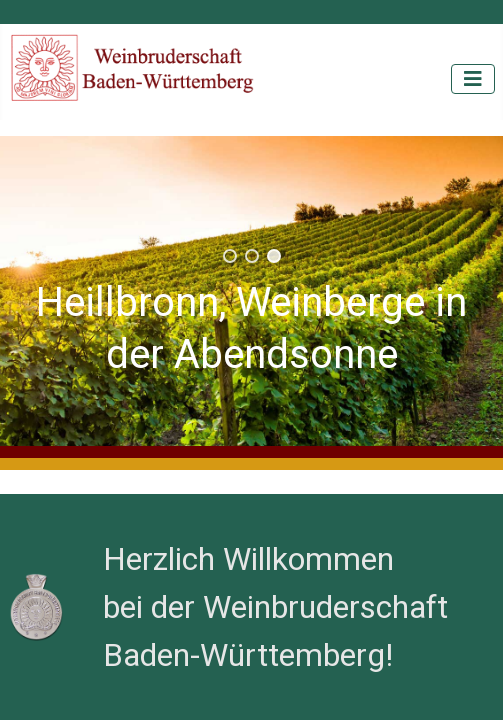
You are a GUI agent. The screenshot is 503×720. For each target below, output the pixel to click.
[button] (230, 256)
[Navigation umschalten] (473, 79)
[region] (251, 291)
